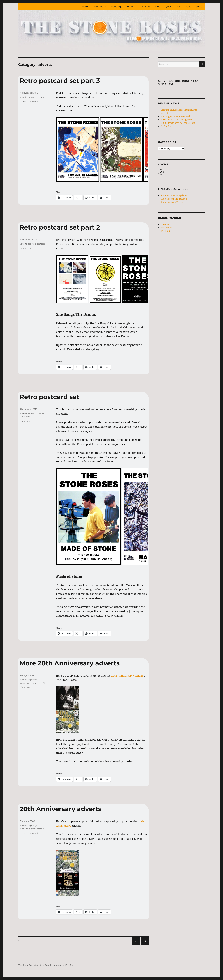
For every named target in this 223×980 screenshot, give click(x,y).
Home (86, 7)
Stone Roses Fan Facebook (174, 199)
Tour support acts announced (175, 116)
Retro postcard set (49, 397)
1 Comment (25, 421)
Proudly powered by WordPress (60, 965)
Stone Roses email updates (174, 196)
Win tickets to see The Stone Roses (178, 123)
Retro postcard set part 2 (60, 227)
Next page (145, 945)
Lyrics (168, 7)
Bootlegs (116, 7)
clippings (41, 97)
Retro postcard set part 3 (60, 81)
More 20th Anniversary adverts (70, 663)
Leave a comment (29, 101)
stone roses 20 (38, 683)
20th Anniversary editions (127, 676)
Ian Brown (166, 224)
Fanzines (145, 7)
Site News (25, 417)
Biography (100, 7)
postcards (42, 244)
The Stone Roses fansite (30, 965)
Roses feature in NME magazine (176, 120)
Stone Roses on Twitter (172, 202)
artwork (32, 97)
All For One (166, 126)
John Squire (166, 228)
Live (158, 7)
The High (165, 231)
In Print (131, 7)
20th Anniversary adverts (60, 809)
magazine (25, 683)
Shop (199, 7)
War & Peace (184, 7)
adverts (23, 97)
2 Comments (26, 248)
